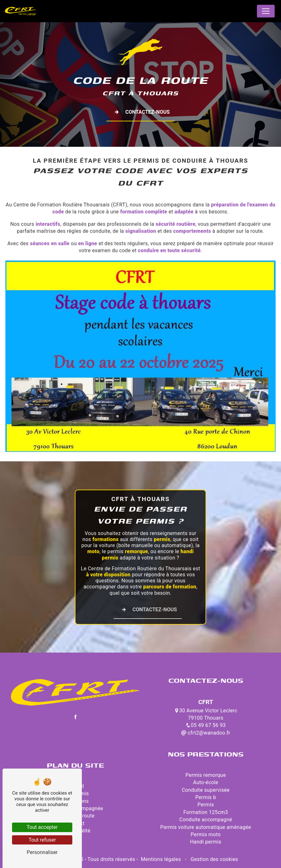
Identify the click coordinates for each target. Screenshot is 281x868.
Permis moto (206, 834)
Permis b (206, 797)
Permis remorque (206, 775)
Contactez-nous (140, 112)
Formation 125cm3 (206, 812)
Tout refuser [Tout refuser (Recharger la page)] (42, 840)
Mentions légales (161, 859)
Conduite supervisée (206, 790)
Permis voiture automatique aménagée (206, 827)
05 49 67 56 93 (206, 725)
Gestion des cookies (214, 859)
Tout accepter (42, 827)
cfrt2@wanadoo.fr (206, 733)
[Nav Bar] (266, 11)
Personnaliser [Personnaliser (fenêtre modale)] (42, 852)
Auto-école (206, 782)
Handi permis (206, 842)
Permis (206, 805)
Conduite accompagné (206, 820)
